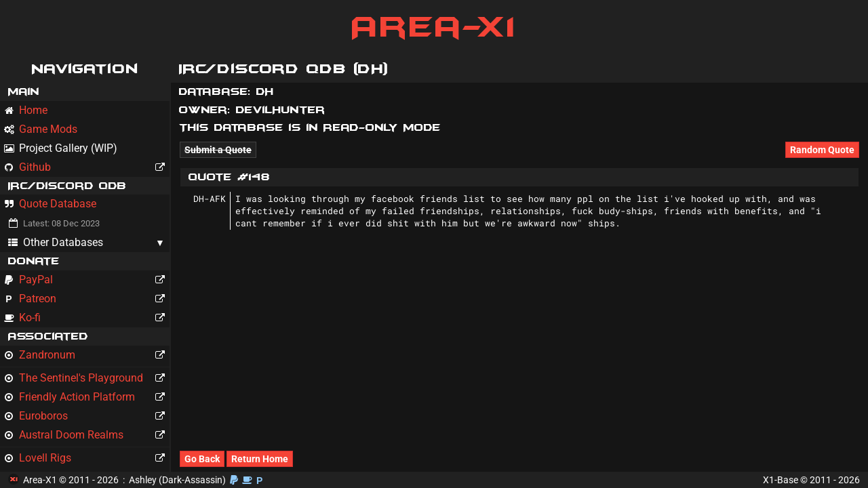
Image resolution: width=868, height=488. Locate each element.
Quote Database (50, 204)
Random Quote (822, 150)
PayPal (87, 280)
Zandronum (87, 355)
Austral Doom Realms (87, 435)
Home (26, 110)
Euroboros (87, 416)
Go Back (202, 459)
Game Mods (41, 129)
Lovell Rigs (87, 458)
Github (87, 167)
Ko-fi (87, 318)
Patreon (87, 299)
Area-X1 (434, 27)
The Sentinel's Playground (87, 378)
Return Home (260, 459)
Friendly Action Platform (87, 397)
